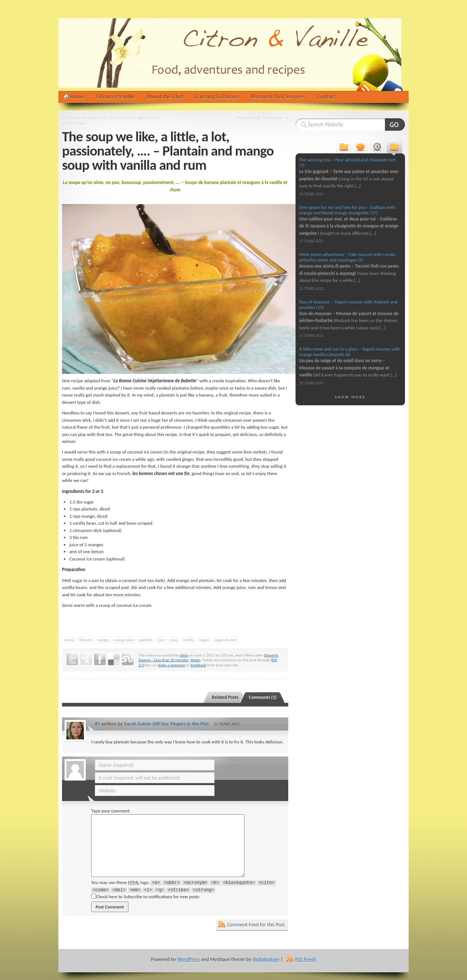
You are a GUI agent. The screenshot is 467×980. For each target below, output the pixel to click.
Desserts (271, 655)
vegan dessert (225, 640)
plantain (146, 640)
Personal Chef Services (278, 97)
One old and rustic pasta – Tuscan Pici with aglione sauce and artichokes (111, 120)
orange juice (124, 640)
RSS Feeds (306, 959)
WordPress (188, 959)
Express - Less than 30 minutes (164, 660)
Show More (350, 397)
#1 (97, 724)
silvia (184, 655)
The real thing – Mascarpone (260, 118)
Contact (326, 97)
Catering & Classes (217, 97)
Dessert (86, 640)
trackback (198, 665)
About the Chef (165, 97)
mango (103, 640)
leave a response (172, 665)
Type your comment (110, 811)
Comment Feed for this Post (256, 925)
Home (77, 97)
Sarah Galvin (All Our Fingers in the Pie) (166, 724)
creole (69, 640)
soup (174, 640)
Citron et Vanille (116, 97)
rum (161, 640)
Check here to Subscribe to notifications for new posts (145, 897)
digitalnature (266, 959)
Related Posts (225, 697)
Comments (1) (263, 697)
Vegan (204, 640)
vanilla (188, 640)
